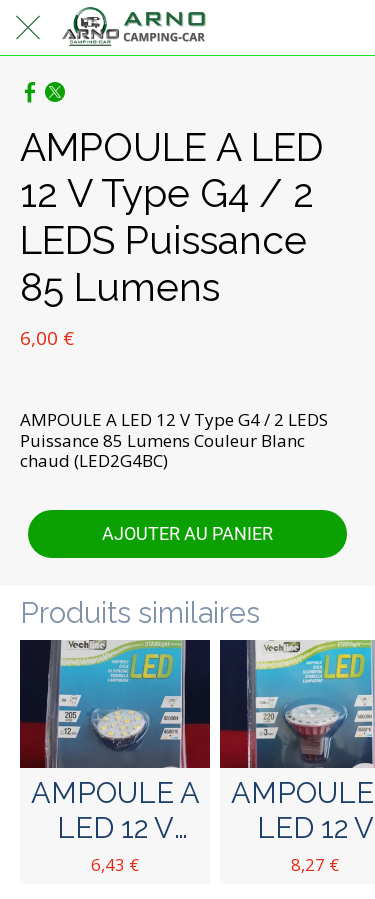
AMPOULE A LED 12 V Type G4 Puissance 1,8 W (115, 811)
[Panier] (347, 28)
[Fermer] (28, 28)
